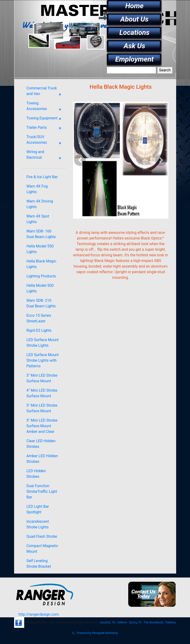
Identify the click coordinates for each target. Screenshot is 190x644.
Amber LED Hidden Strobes (42, 459)
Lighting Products (41, 276)
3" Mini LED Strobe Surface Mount (42, 378)
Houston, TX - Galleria (113, 622)
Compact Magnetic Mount (42, 549)
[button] (80, 160)
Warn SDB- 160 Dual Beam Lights (41, 234)
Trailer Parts (45, 128)
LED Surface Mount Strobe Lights (43, 343)
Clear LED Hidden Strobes (41, 444)
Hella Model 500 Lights (40, 288)
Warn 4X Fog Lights (37, 189)
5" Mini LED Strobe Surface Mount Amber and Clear (42, 426)
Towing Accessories (45, 107)
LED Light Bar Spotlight (38, 509)
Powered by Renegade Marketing (97, 633)
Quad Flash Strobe (42, 536)
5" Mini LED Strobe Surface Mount (42, 408)
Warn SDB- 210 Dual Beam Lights (41, 303)
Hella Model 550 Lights (40, 249)
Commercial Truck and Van (45, 92)
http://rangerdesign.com (39, 614)
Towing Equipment (45, 119)
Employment (135, 59)
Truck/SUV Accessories (45, 141)
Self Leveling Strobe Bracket (39, 564)
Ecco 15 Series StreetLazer (39, 318)
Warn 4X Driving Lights (40, 204)
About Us (134, 19)
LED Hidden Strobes (36, 474)
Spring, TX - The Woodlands (146, 622)
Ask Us (135, 46)
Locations (134, 32)
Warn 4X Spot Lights (38, 219)
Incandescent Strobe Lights (38, 524)
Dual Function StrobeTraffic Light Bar (42, 491)
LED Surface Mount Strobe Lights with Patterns (43, 360)
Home (134, 6)
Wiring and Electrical (45, 156)
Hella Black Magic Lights (41, 264)
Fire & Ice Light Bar (42, 177)
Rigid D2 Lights (39, 330)
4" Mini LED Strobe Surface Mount (42, 393)
